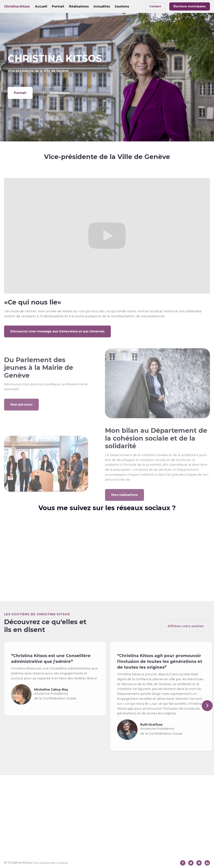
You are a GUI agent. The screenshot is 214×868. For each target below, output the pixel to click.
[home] (17, 6)
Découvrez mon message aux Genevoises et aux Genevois (57, 338)
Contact (155, 6)
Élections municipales (190, 6)
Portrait (58, 6)
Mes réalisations (125, 504)
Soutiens (122, 6)
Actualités (102, 6)
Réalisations (79, 6)
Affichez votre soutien (186, 639)
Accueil (41, 6)
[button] (207, 712)
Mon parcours (21, 414)
